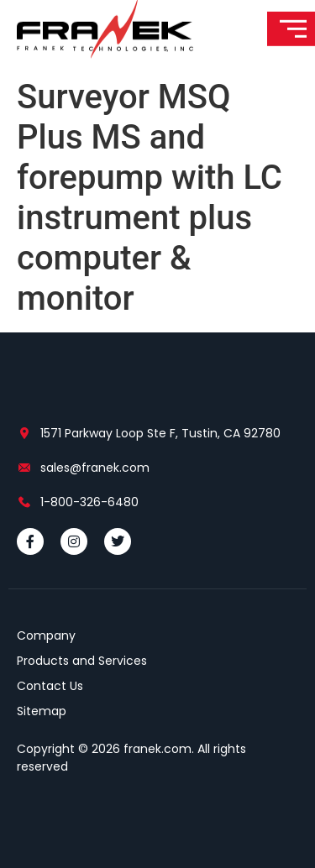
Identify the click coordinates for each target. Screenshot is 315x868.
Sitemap (42, 711)
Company (46, 635)
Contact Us (50, 686)
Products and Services (82, 661)
